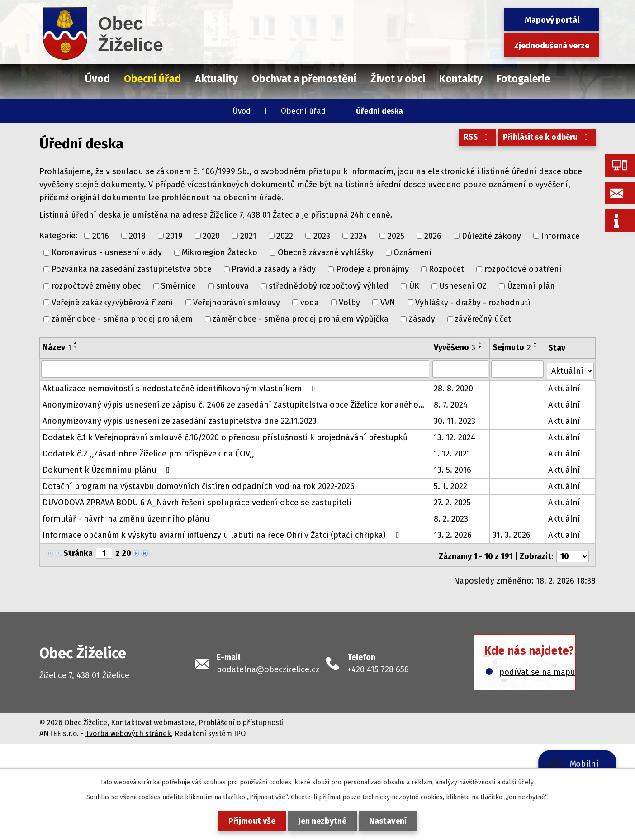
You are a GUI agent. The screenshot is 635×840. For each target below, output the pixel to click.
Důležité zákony (491, 236)
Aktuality (216, 79)
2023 (322, 236)
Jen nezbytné (322, 821)
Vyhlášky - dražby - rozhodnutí (473, 302)
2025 (396, 236)
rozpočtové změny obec (96, 286)
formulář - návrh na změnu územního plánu (126, 517)
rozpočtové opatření (523, 269)
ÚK (414, 286)
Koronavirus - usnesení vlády (107, 252)
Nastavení (391, 821)
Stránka (78, 551)
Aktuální (565, 387)
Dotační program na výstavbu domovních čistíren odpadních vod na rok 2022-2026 (199, 484)
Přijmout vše (248, 821)
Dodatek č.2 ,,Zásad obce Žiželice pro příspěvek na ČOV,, (148, 452)
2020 (211, 236)
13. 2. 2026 (453, 533)
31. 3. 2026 (512, 533)
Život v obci (398, 79)
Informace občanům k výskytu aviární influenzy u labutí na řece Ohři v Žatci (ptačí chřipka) (223, 533)
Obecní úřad (303, 111)
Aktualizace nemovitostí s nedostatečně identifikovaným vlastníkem (180, 387)
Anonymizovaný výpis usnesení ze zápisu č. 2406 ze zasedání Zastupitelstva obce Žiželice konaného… (233, 403)
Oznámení (413, 252)
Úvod (242, 111)
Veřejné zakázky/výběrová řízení (112, 302)
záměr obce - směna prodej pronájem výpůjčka (301, 319)
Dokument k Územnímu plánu (108, 468)
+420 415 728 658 (378, 665)
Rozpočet (446, 269)
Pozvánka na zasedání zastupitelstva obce (132, 269)
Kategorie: (59, 236)
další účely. (518, 782)
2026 (433, 236)
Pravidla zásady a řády (274, 269)
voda (310, 302)
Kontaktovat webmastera (153, 718)
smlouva (232, 286)
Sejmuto (512, 347)
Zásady (422, 319)
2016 (101, 236)
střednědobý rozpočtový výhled (329, 286)
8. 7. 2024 (451, 403)
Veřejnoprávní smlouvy (237, 302)
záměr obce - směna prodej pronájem (122, 319)
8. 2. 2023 (451, 517)
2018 (137, 236)
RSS (471, 140)
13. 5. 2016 (453, 468)
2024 (359, 236)
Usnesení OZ (463, 286)
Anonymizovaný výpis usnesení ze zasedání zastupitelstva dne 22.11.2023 (180, 419)
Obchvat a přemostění (304, 79)
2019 (174, 236)
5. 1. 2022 (450, 484)
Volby (349, 302)
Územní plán (531, 286)
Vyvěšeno (455, 347)
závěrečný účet (483, 319)
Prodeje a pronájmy (372, 269)
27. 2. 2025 (452, 501)
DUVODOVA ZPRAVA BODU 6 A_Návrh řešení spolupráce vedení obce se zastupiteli (197, 501)
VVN (388, 302)
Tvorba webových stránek (128, 729)
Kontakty (461, 79)
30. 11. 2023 (455, 419)
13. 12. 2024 (455, 436)
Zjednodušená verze (552, 46)
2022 (285, 236)
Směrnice (178, 286)
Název (57, 347)
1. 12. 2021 (452, 452)
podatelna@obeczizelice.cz (268, 665)
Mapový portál (552, 20)
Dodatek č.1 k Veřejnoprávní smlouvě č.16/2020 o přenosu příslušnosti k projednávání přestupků (225, 436)
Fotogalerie (523, 79)
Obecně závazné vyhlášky (326, 252)
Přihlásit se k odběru (545, 140)
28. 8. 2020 (453, 387)
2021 (248, 236)
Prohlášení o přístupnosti (241, 718)
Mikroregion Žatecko (220, 252)
